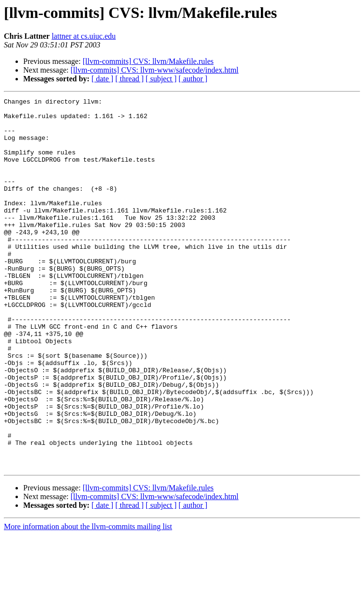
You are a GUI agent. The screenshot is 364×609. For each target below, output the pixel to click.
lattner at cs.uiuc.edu (84, 36)
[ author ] (193, 79)
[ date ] (102, 79)
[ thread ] (129, 79)
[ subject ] (161, 79)
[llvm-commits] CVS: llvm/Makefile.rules (148, 61)
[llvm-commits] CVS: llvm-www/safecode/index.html (155, 70)
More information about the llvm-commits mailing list (88, 601)
